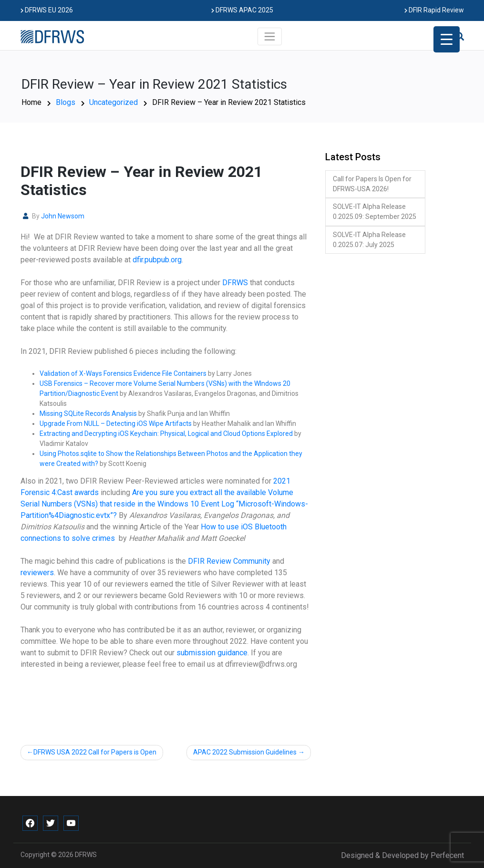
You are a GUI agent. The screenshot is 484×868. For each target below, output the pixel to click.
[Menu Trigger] (447, 39)
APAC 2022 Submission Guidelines (245, 752)
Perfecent (447, 855)
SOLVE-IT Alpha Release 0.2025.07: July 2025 (369, 240)
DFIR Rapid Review (434, 10)
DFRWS (86, 855)
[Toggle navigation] (270, 36)
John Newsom (63, 216)
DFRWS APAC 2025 (242, 10)
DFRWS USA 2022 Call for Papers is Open (95, 752)
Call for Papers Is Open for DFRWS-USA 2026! (372, 184)
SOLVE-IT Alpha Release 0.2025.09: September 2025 (375, 212)
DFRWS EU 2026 (47, 10)
